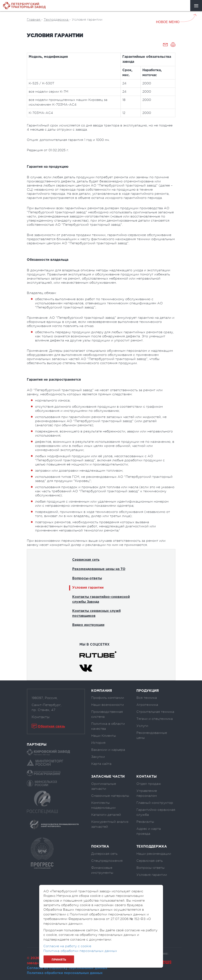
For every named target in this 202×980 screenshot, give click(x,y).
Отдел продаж (149, 784)
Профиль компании (108, 698)
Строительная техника (155, 712)
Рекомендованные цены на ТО (99, 569)
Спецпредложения (107, 861)
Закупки (98, 757)
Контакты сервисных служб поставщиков (96, 613)
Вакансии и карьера (108, 750)
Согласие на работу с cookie (67, 946)
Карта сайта (101, 764)
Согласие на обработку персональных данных (67, 968)
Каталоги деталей (106, 815)
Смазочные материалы (110, 796)
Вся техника (147, 698)
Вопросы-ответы (87, 578)
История (98, 743)
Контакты (41, 717)
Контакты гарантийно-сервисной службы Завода (101, 599)
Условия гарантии (88, 588)
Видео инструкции (88, 625)
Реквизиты (145, 822)
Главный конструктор (155, 803)
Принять (59, 960)
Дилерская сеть (104, 854)
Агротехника (147, 705)
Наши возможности (107, 705)
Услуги (142, 726)
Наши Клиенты (104, 736)
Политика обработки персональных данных (65, 973)
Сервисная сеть (86, 560)
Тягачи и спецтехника (155, 719)
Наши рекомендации (154, 854)
